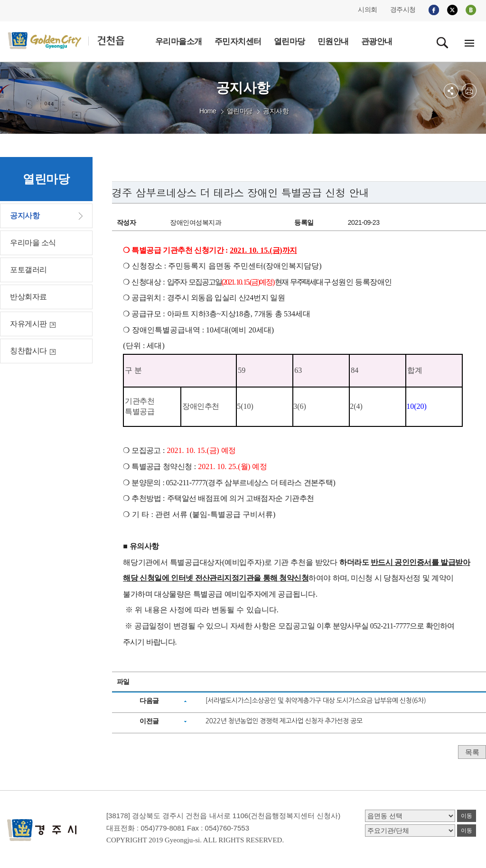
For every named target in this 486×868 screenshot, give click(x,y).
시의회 (368, 9)
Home (208, 111)
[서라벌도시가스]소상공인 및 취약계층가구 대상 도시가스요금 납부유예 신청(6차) (316, 701)
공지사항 (276, 111)
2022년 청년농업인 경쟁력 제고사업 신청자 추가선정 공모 (284, 721)
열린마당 (240, 111)
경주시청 (403, 9)
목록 (472, 752)
